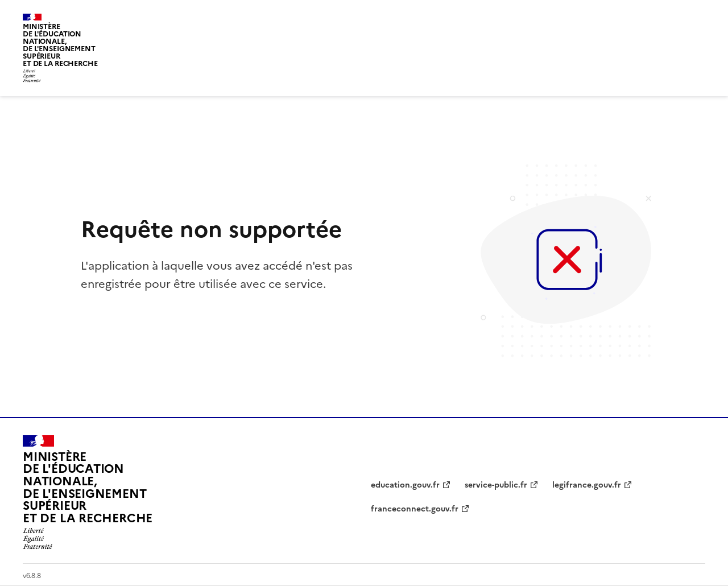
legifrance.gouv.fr (587, 485)
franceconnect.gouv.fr (415, 509)
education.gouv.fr (405, 485)
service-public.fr (496, 485)
